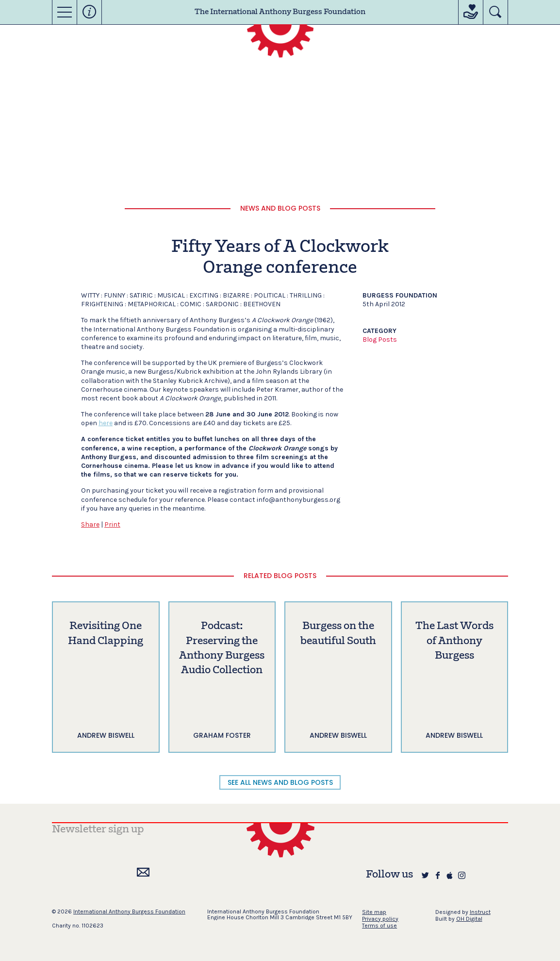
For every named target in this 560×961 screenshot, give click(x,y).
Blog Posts (380, 340)
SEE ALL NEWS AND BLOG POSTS (280, 782)
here (106, 423)
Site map (374, 912)
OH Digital (469, 919)
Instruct (480, 912)
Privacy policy (380, 919)
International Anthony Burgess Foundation (129, 911)
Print (112, 524)
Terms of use (379, 926)
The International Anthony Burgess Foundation (280, 12)
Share (90, 524)
